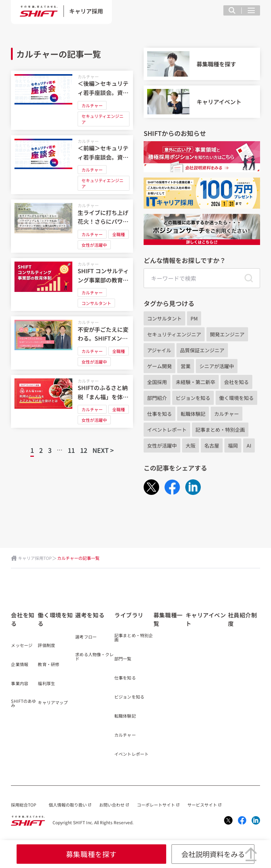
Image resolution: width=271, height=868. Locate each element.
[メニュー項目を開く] (251, 10)
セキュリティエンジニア (103, 119)
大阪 (191, 445)
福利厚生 (46, 684)
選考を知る (90, 615)
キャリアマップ (53, 703)
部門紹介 (157, 398)
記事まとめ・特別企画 (220, 430)
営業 (186, 366)
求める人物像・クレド (94, 657)
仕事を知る (159, 414)
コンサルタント (96, 303)
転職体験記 (193, 414)
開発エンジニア (227, 334)
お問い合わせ (112, 805)
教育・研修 (49, 665)
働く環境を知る (236, 398)
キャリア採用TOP (35, 558)
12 (84, 450)
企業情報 (19, 665)
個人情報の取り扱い (68, 805)
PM (194, 318)
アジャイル (159, 350)
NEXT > (103, 450)
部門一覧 (123, 659)
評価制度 (46, 646)
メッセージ (22, 646)
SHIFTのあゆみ (23, 704)
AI (249, 445)
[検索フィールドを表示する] (232, 10)
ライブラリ (129, 615)
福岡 (233, 445)
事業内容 (19, 684)
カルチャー (88, 76)
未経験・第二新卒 (195, 382)
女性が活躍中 (94, 245)
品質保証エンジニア (202, 350)
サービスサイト (202, 805)
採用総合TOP (24, 805)
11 (71, 450)
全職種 (119, 234)
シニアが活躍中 (217, 366)
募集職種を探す (91, 854)
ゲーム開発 (159, 366)
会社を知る (236, 382)
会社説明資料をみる (213, 854)
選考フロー (86, 637)
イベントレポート (167, 430)
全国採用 (157, 382)
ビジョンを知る (193, 398)
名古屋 (212, 445)
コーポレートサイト (156, 805)
